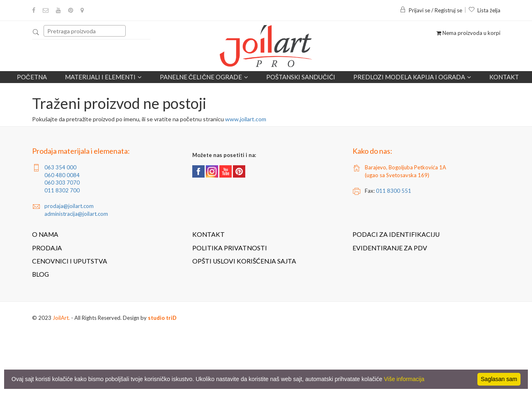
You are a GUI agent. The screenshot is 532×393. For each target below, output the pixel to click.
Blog (40, 274)
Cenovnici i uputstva (70, 261)
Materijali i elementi (103, 77)
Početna (32, 77)
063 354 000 (60, 167)
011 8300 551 (394, 191)
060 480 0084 (62, 175)
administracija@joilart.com (76, 214)
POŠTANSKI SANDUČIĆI (301, 77)
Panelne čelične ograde (204, 77)
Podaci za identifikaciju (396, 234)
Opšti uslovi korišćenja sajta (244, 261)
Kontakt (504, 77)
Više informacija (404, 379)
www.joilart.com (246, 119)
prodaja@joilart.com (69, 206)
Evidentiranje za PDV (390, 248)
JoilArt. (61, 318)
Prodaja (47, 248)
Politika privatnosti (230, 248)
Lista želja (484, 10)
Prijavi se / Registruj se (431, 10)
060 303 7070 (62, 183)
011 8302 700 (62, 190)
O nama (45, 234)
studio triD (162, 318)
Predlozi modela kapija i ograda (412, 77)
